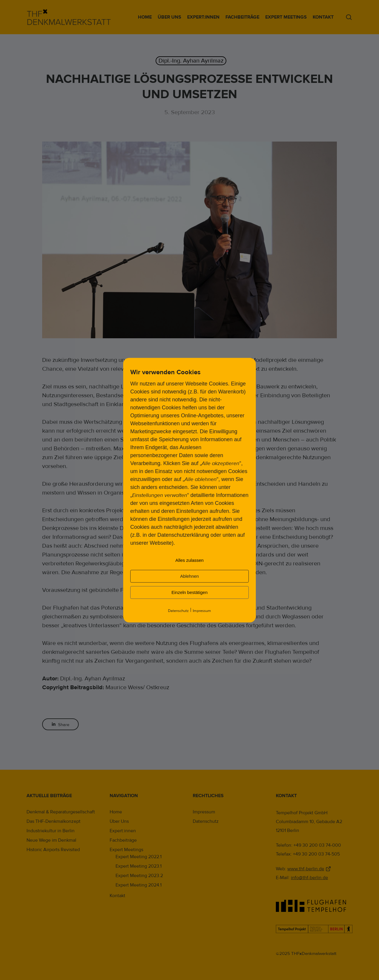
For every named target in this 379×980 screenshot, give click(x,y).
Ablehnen (189, 576)
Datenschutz (178, 611)
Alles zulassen (189, 560)
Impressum (202, 611)
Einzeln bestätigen (190, 592)
